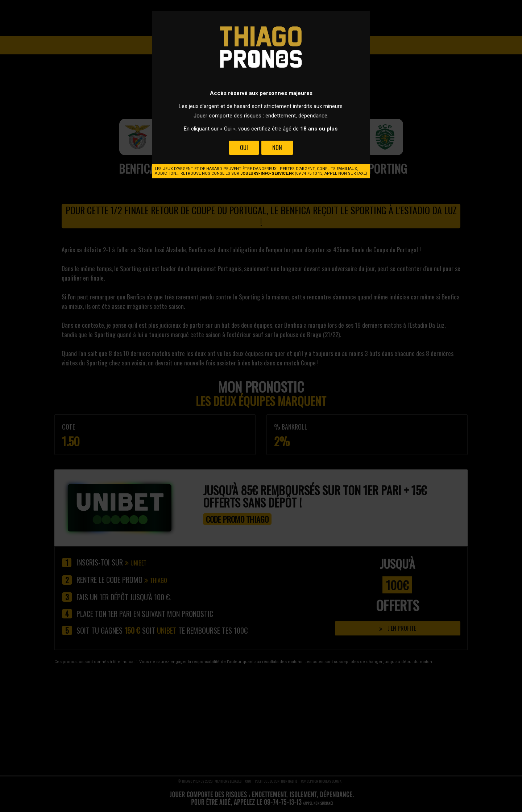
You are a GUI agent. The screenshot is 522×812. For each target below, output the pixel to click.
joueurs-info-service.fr (267, 173)
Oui (244, 148)
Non (277, 148)
